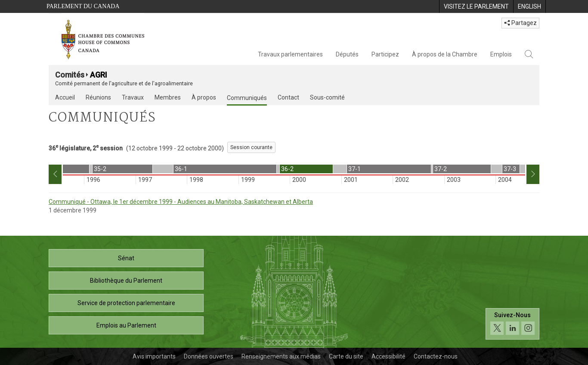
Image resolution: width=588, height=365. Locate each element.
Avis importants (154, 356)
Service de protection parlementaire (126, 303)
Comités (70, 75)
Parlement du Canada (83, 6)
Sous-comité (327, 97)
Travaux (133, 97)
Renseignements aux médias (281, 356)
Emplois (501, 54)
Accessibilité (388, 356)
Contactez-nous (436, 356)
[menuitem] (476, 6)
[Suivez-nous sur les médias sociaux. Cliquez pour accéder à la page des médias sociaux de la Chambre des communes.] (512, 324)
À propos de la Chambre (445, 54)
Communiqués (247, 98)
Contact (288, 97)
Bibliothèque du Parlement (126, 281)
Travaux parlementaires (290, 54)
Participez (385, 54)
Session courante (251, 147)
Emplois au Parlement (126, 325)
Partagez (520, 23)
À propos (204, 97)
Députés (347, 54)
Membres (168, 97)
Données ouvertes (209, 356)
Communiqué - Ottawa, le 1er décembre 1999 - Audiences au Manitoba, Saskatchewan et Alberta (181, 202)
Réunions (98, 97)
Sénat (126, 258)
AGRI (99, 75)
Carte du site (346, 356)
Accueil (65, 97)
